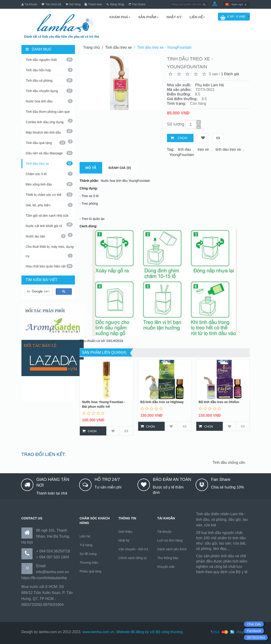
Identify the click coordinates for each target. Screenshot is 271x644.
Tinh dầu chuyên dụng (49, 91)
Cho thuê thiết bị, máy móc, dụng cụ (50, 251)
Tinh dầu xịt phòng (49, 80)
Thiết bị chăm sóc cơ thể (49, 195)
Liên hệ (85, 536)
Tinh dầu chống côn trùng (235, 463)
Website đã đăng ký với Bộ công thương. (150, 632)
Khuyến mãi (166, 567)
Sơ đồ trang (88, 554)
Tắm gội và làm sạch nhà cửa (49, 217)
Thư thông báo (168, 558)
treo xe (203, 149)
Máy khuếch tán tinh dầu (49, 134)
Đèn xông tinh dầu (49, 184)
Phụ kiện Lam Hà (209, 85)
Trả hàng (86, 545)
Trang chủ (91, 47)
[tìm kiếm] (38, 292)
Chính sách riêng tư (133, 558)
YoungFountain (182, 155)
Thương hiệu (89, 563)
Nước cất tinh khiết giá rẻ (49, 227)
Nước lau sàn (46, 236)
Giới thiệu (125, 532)
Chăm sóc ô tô (49, 174)
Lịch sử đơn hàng (170, 540)
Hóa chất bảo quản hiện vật (49, 266)
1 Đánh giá (230, 74)
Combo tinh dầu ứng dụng (49, 123)
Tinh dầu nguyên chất (49, 60)
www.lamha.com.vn (98, 632)
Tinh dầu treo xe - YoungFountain (164, 47)
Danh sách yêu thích (172, 549)
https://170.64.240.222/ (215, 578)
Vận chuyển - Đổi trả (133, 549)
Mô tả (91, 168)
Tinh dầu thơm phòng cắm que (49, 113)
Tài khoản (164, 532)
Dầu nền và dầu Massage (49, 153)
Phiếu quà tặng (91, 571)
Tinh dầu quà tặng (46, 143)
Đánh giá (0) (120, 168)
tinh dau (184, 149)
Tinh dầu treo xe (49, 163)
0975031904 (256, 638)
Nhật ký (124, 540)
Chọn (182, 138)
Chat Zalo (254, 624)
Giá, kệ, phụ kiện (49, 205)
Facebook (254, 631)
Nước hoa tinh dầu (49, 101)
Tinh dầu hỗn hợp (49, 70)
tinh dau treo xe (228, 149)
